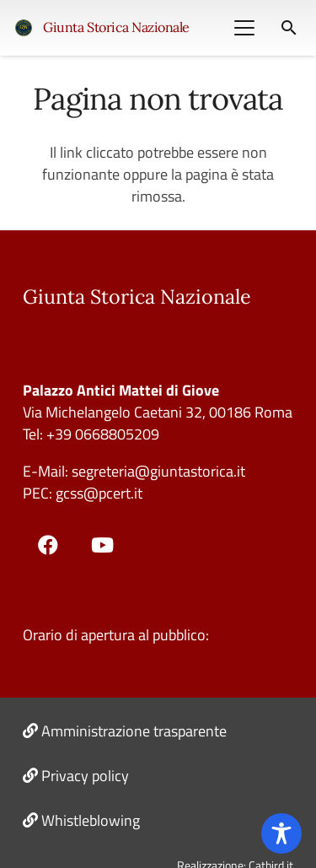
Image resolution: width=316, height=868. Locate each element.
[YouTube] (103, 545)
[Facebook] (48, 545)
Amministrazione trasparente (134, 731)
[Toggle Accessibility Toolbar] (281, 833)
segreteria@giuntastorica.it (157, 471)
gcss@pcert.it (99, 493)
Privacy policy (85, 776)
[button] (244, 28)
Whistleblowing (91, 820)
